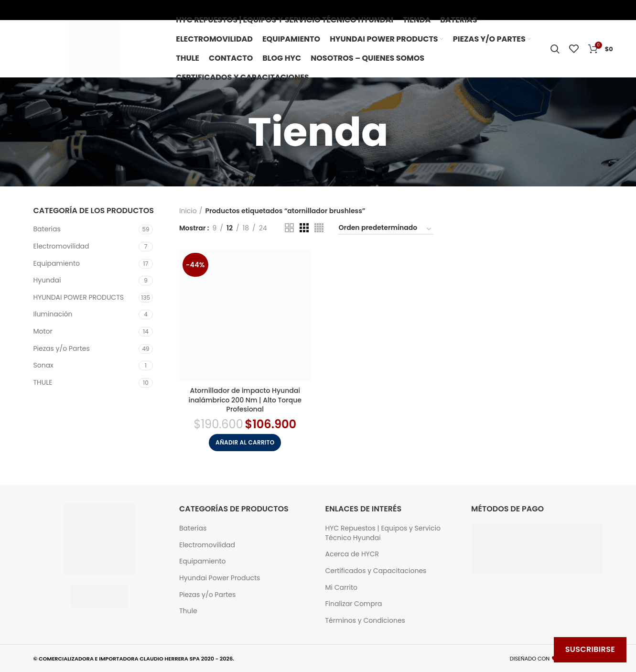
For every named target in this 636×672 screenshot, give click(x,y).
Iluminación (53, 314)
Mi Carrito (341, 588)
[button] (245, 443)
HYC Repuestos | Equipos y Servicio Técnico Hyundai (383, 533)
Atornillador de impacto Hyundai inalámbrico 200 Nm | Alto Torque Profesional (245, 400)
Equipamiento (57, 263)
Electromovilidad (61, 246)
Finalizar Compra (354, 604)
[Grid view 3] (304, 228)
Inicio (188, 211)
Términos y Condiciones (365, 621)
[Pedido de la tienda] (386, 229)
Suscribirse (590, 649)
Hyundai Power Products (220, 578)
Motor (43, 331)
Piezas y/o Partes (62, 348)
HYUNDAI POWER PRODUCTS (79, 297)
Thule (188, 611)
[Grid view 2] (289, 228)
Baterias (47, 229)
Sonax (43, 365)
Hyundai (47, 280)
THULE (43, 382)
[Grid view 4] (319, 228)
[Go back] (208, 132)
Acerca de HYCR (352, 554)
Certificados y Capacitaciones (376, 571)
